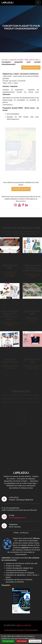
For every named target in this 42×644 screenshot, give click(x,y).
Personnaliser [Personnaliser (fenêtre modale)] (35, 641)
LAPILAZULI (7, 3)
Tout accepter (8, 641)
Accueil (4, 60)
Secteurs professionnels (28, 630)
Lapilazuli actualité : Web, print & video (24, 60)
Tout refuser (22, 641)
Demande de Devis (31, 68)
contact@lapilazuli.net (17, 518)
